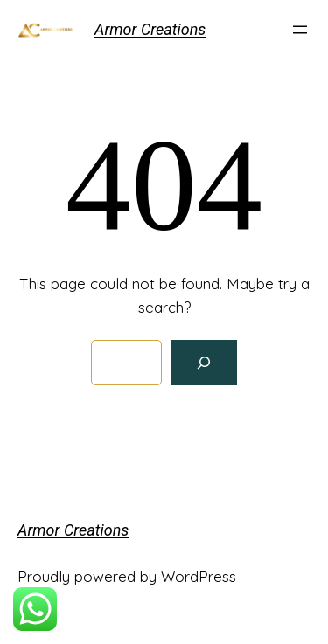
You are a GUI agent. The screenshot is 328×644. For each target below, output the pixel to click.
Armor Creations (150, 29)
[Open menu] (300, 30)
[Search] (204, 363)
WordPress (199, 576)
